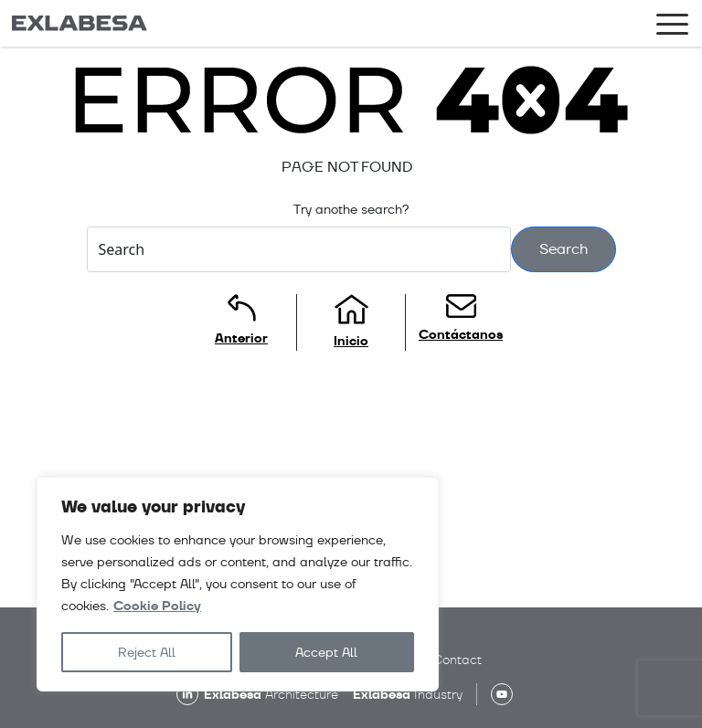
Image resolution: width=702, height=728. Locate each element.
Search (564, 249)
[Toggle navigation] (672, 27)
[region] (238, 584)
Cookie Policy (157, 606)
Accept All (326, 652)
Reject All (147, 652)
